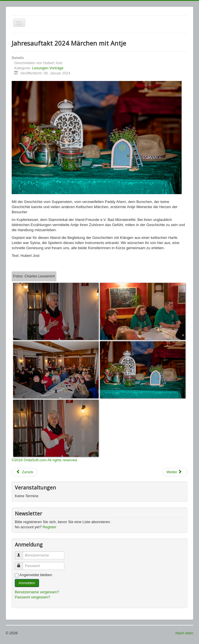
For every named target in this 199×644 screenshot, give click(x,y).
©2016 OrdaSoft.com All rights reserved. (45, 460)
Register (50, 527)
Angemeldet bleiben (36, 575)
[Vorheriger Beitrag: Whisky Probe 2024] (25, 472)
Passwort (21, 563)
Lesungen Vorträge (48, 68)
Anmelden (27, 583)
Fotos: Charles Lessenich (34, 276)
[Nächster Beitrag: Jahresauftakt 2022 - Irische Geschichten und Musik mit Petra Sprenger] (175, 472)
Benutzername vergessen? (37, 592)
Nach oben (184, 633)
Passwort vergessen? (32, 597)
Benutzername (21, 553)
